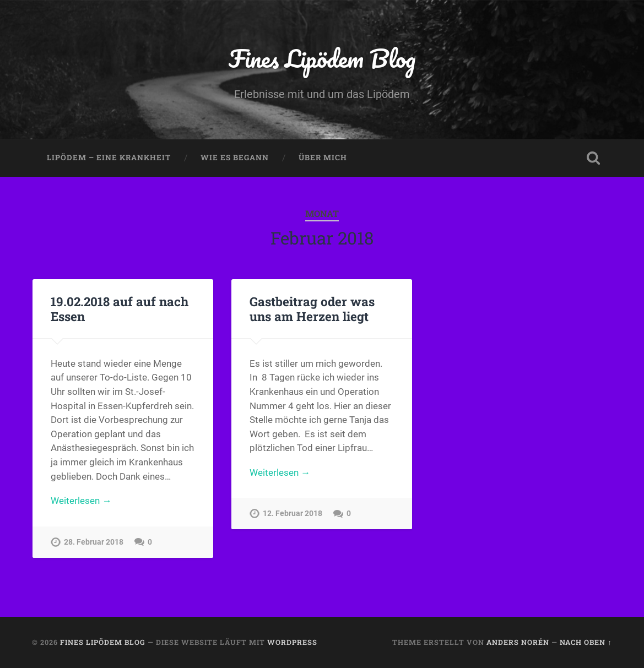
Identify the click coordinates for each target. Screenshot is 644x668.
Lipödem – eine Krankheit (109, 158)
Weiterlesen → (81, 501)
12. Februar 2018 (293, 514)
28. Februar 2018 (94, 542)
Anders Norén (518, 642)
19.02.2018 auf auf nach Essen (120, 309)
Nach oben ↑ (586, 642)
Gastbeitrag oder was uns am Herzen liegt (312, 309)
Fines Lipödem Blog (322, 58)
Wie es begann (235, 158)
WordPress (292, 642)
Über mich (323, 158)
